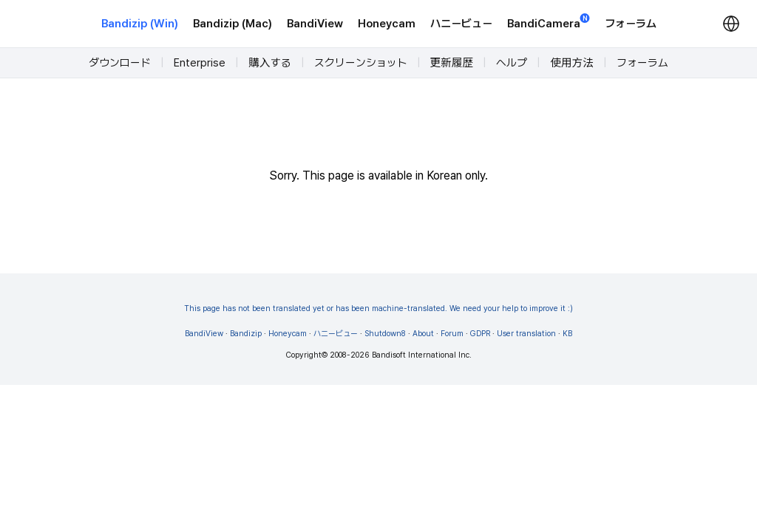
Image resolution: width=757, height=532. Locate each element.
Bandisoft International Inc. (422, 355)
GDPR (480, 334)
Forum (452, 334)
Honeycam (387, 24)
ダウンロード (120, 63)
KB (567, 334)
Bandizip (246, 334)
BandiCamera (549, 23)
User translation (526, 334)
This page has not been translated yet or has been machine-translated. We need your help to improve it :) (378, 308)
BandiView (315, 24)
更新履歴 (452, 63)
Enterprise (200, 63)
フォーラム (631, 24)
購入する (269, 63)
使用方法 (572, 63)
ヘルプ (512, 63)
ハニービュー (461, 24)
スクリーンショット (361, 63)
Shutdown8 (385, 334)
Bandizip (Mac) (232, 24)
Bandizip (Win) (140, 24)
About (423, 334)
